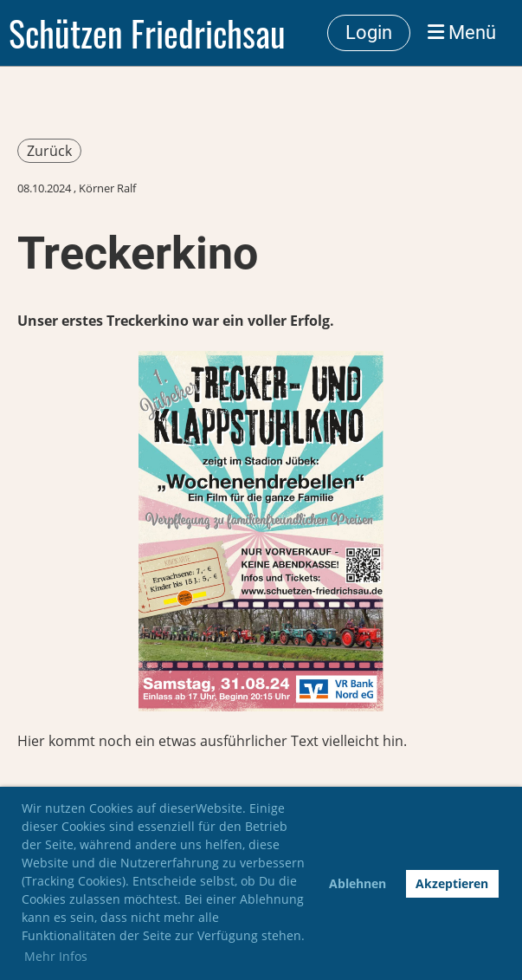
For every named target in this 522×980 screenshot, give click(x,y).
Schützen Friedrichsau (147, 33)
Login (369, 32)
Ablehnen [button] (358, 883)
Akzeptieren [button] (452, 883)
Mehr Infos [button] (56, 956)
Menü (462, 32)
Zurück (49, 151)
